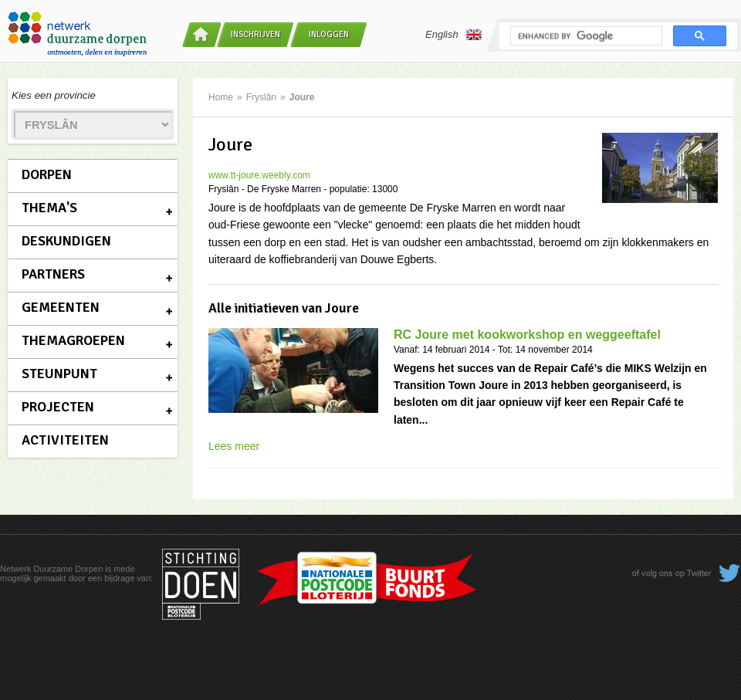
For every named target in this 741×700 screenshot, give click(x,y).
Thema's (49, 208)
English (453, 35)
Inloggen (329, 34)
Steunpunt (59, 374)
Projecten (58, 407)
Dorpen (47, 174)
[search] (585, 36)
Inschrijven (255, 34)
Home (221, 97)
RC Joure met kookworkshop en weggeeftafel (527, 335)
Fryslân (261, 97)
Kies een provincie (54, 95)
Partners (53, 274)
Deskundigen (66, 241)
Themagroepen (73, 340)
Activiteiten (65, 440)
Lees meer (234, 446)
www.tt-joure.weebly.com (259, 175)
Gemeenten (61, 307)
